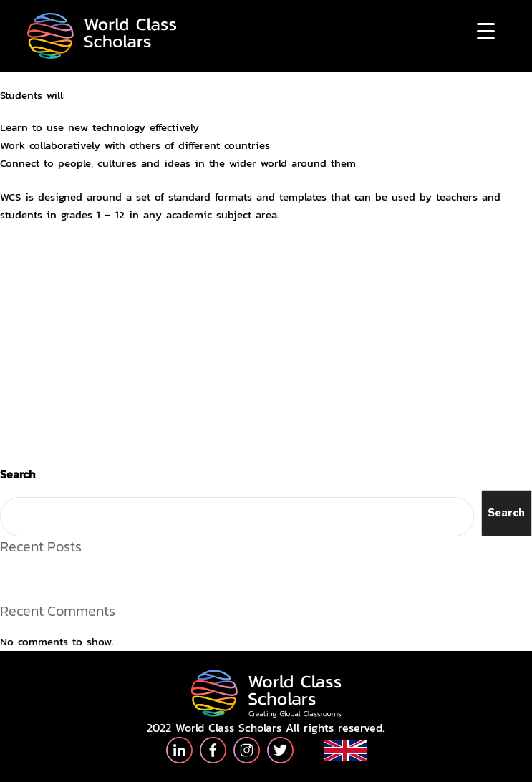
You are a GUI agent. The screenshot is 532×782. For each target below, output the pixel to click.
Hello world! (29, 575)
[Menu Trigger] (486, 30)
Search (18, 474)
